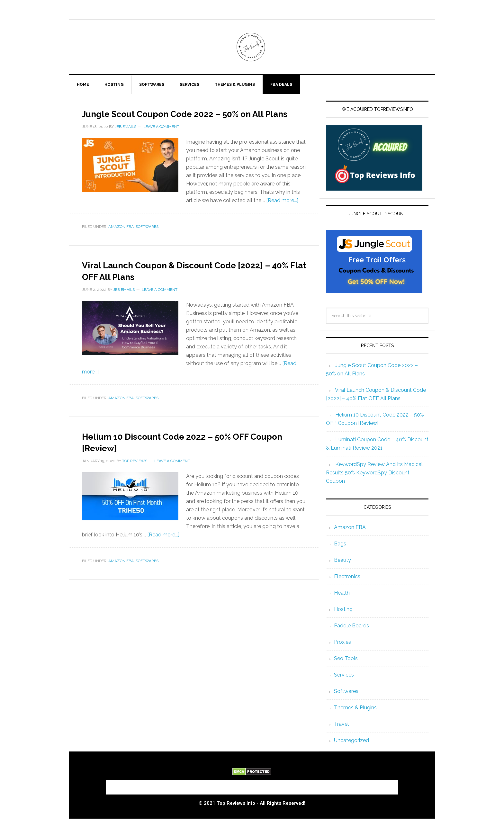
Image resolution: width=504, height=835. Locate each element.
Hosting (343, 609)
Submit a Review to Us (175, 785)
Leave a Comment (161, 138)
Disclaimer (333, 785)
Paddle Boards (351, 626)
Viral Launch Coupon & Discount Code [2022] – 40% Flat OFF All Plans (187, 282)
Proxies (342, 642)
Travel (341, 724)
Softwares (147, 238)
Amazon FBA (121, 238)
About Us (124, 785)
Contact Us (228, 785)
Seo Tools (346, 658)
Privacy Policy (375, 785)
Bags (340, 544)
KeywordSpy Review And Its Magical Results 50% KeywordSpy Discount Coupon (374, 473)
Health (342, 593)
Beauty (342, 560)
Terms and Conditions (281, 785)
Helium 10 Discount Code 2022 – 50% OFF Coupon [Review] (185, 453)
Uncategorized (351, 740)
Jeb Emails (252, 47)
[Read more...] (282, 212)
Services (344, 675)
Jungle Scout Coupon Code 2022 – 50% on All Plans (190, 119)
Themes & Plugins (355, 708)
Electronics (347, 576)
